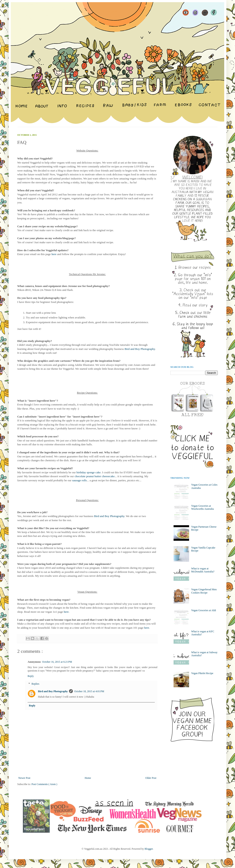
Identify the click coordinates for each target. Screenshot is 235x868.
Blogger (149, 849)
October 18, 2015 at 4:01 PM (89, 691)
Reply (31, 676)
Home (88, 778)
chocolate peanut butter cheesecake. (95, 476)
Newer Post (24, 778)
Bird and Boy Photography (140, 349)
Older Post (151, 778)
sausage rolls (80, 480)
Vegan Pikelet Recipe (202, 673)
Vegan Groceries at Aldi (204, 610)
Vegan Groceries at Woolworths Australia (203, 507)
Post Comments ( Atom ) (44, 784)
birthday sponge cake (89, 472)
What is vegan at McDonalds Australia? (203, 570)
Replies (35, 684)
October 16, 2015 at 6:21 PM (57, 662)
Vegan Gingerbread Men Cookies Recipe (204, 591)
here (54, 254)
